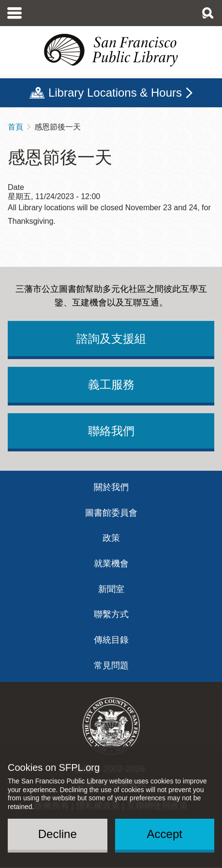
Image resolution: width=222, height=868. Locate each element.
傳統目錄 (111, 640)
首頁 (15, 127)
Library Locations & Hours (115, 93)
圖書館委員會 (111, 513)
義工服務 (111, 384)
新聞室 (111, 589)
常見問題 (111, 665)
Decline (58, 834)
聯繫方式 (111, 614)
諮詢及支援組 (111, 339)
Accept (165, 834)
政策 (111, 538)
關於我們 (111, 487)
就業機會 (111, 564)
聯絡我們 (111, 431)
